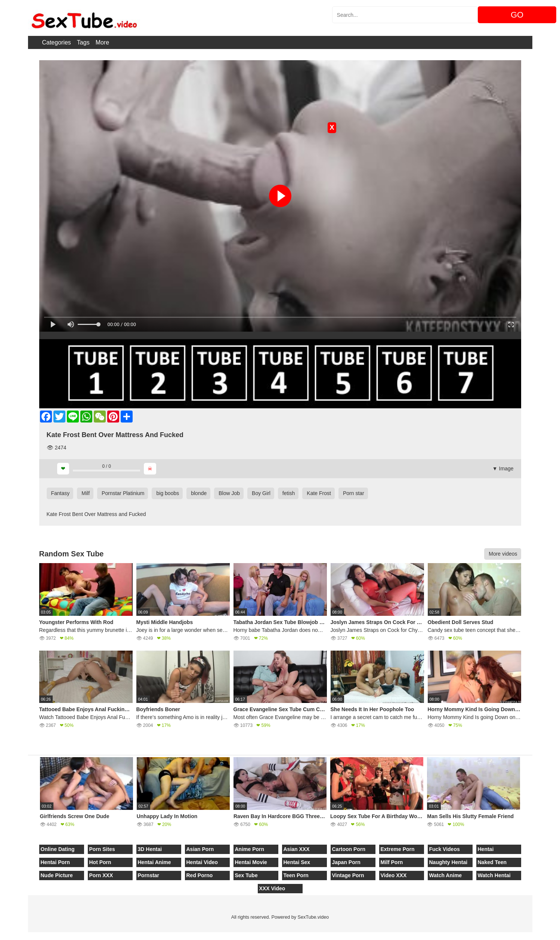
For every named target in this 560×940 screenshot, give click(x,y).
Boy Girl (261, 493)
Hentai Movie (251, 862)
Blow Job (229, 493)
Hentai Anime (154, 862)
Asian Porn (200, 849)
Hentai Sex (297, 862)
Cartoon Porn (349, 849)
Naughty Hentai (448, 862)
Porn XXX (101, 875)
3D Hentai (150, 849)
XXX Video (272, 888)
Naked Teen (492, 862)
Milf (86, 493)
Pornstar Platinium (123, 493)
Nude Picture (57, 875)
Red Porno (200, 875)
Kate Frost (319, 493)
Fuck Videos (445, 849)
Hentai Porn (55, 862)
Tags (83, 42)
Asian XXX (297, 849)
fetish (289, 493)
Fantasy (61, 493)
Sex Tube (246, 875)
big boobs (168, 493)
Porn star (354, 493)
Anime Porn (250, 849)
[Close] (0, 936)
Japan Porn (346, 862)
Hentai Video (202, 862)
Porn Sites (102, 849)
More (102, 42)
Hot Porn (100, 862)
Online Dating (58, 849)
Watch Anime (446, 875)
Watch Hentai (494, 875)
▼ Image (503, 469)
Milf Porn (392, 862)
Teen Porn (296, 875)
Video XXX (394, 875)
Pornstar (149, 875)
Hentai (486, 849)
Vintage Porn (348, 875)
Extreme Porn (398, 849)
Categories (56, 42)
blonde (199, 493)
